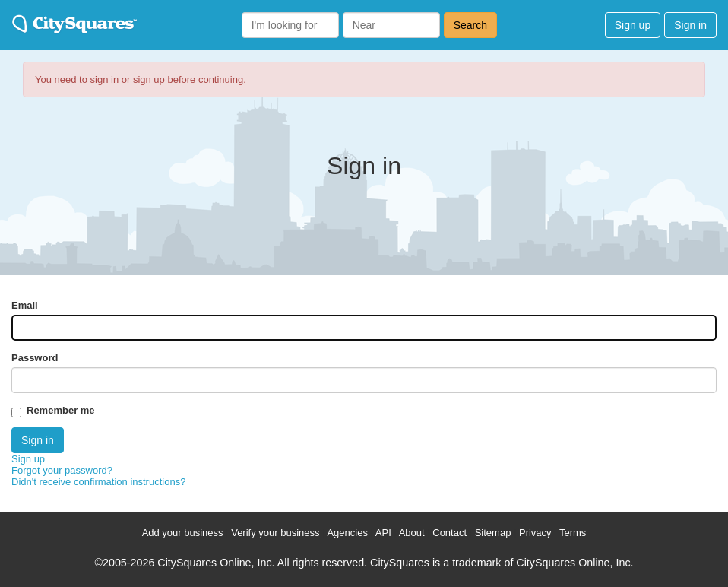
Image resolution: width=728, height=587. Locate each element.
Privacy (535, 533)
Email (25, 305)
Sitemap (493, 533)
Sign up (633, 25)
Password (35, 358)
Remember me (61, 410)
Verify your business (275, 533)
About (412, 533)
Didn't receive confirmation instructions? (98, 482)
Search (470, 25)
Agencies (347, 533)
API (383, 533)
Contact (449, 533)
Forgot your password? (62, 470)
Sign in (690, 25)
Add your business (183, 533)
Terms (573, 533)
